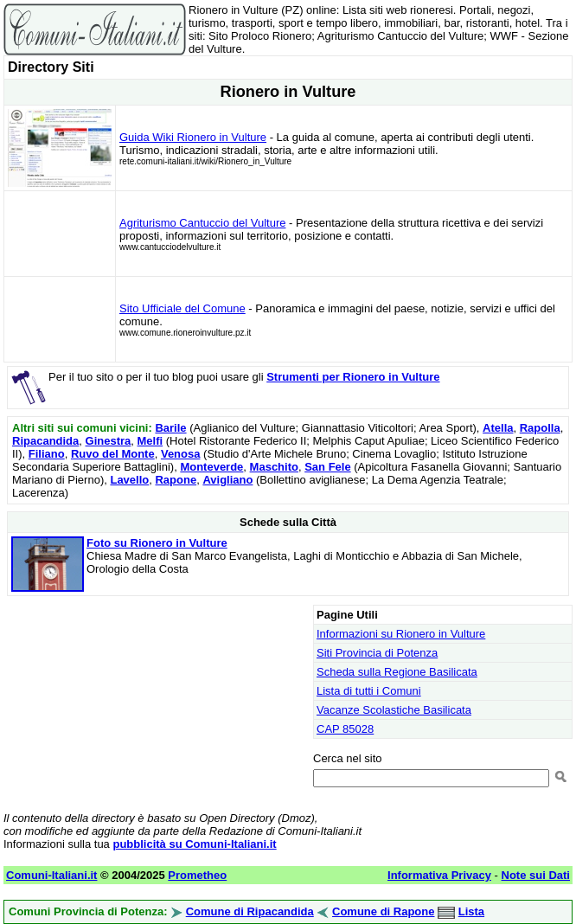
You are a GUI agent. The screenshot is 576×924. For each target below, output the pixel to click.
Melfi (150, 441)
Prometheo (197, 875)
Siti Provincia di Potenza (377, 653)
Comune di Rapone (383, 911)
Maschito (274, 467)
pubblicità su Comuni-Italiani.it (194, 844)
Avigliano (227, 480)
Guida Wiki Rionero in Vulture (193, 137)
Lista (471, 911)
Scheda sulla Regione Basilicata (397, 672)
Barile (170, 428)
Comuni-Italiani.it (51, 875)
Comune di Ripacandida (250, 911)
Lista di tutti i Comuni (369, 691)
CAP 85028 (345, 729)
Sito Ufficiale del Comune (182, 308)
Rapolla (540, 428)
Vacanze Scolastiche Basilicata (394, 710)
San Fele (327, 467)
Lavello (129, 480)
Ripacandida (45, 441)
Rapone (176, 480)
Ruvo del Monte (113, 454)
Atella (498, 428)
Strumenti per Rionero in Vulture (353, 377)
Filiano (47, 454)
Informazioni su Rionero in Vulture (401, 634)
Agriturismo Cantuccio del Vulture (202, 223)
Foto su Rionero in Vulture (157, 543)
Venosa (181, 454)
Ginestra (109, 441)
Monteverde (211, 467)
